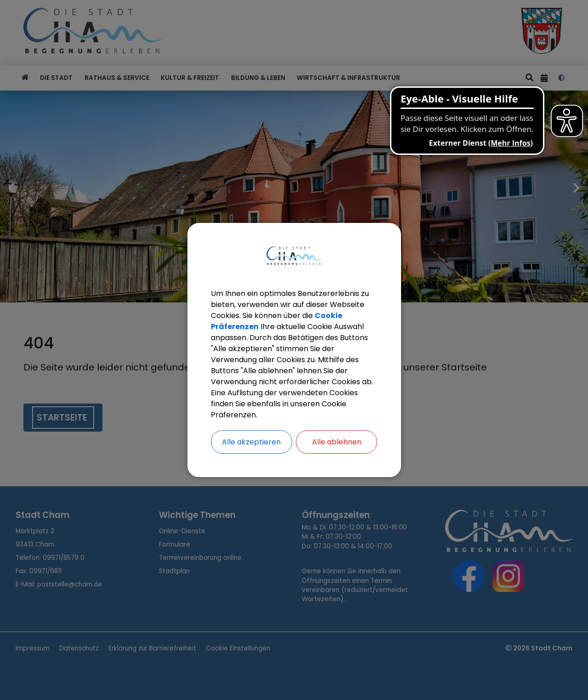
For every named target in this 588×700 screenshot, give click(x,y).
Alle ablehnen (337, 442)
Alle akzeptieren (251, 442)
